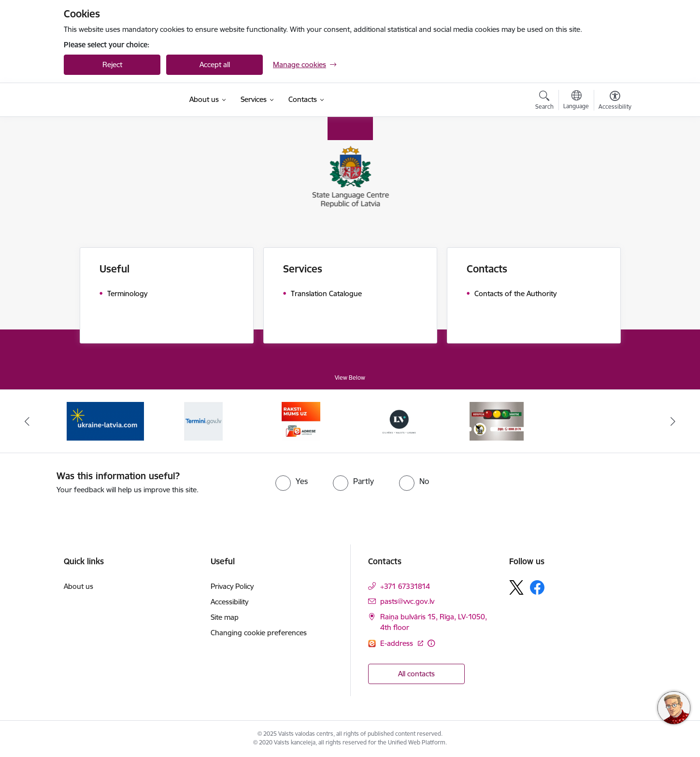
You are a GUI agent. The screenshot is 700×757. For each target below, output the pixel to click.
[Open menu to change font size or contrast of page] (615, 101)
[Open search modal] (544, 101)
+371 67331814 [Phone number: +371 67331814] (405, 586)
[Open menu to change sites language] (576, 101)
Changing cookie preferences (259, 633)
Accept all (215, 64)
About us (79, 586)
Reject (112, 64)
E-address (398, 643)
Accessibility (229, 602)
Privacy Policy (232, 586)
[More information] (431, 643)
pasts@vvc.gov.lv (407, 601)
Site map (225, 617)
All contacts (416, 674)
